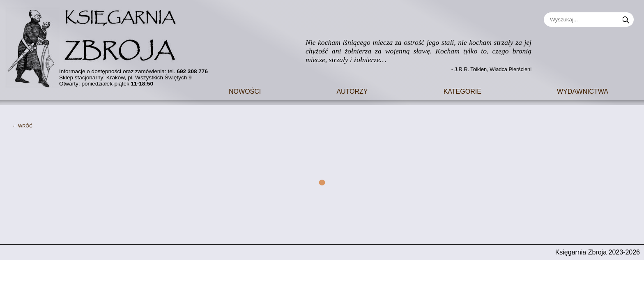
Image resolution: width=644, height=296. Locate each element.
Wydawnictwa (583, 91)
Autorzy (352, 91)
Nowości (245, 91)
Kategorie (462, 91)
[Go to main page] (97, 44)
